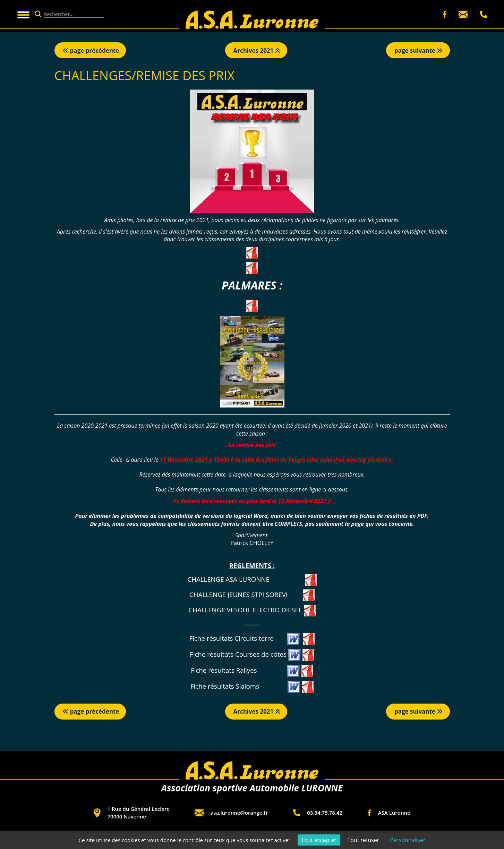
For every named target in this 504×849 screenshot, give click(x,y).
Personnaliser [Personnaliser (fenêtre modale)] (408, 840)
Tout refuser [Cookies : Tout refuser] (363, 840)
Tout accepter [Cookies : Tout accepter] (319, 840)
